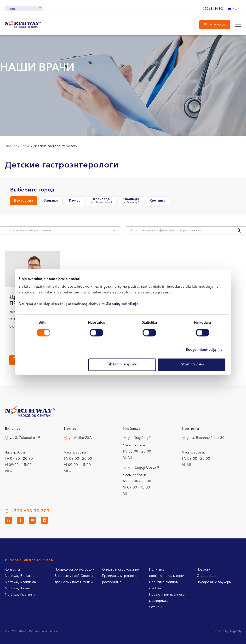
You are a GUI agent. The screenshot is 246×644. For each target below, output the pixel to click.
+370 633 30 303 (212, 9)
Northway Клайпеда (20, 582)
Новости (203, 570)
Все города (24, 201)
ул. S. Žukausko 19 (25, 438)
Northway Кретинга (20, 595)
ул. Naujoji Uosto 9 (143, 468)
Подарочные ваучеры (214, 582)
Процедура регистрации (74, 570)
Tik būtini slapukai (122, 365)
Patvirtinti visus (192, 365)
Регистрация (218, 25)
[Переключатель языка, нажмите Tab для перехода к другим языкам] (235, 9)
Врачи (25, 146)
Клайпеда (101, 201)
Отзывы (155, 607)
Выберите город (32, 190)
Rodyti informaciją (201, 350)
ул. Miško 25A (80, 438)
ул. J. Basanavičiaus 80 (206, 438)
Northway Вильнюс (20, 576)
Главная (11, 146)
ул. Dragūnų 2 (139, 438)
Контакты (12, 570)
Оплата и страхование (120, 570)
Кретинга (157, 201)
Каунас (75, 201)
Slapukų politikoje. (123, 304)
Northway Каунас (18, 588)
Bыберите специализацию (63, 230)
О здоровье (206, 576)
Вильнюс (51, 201)
